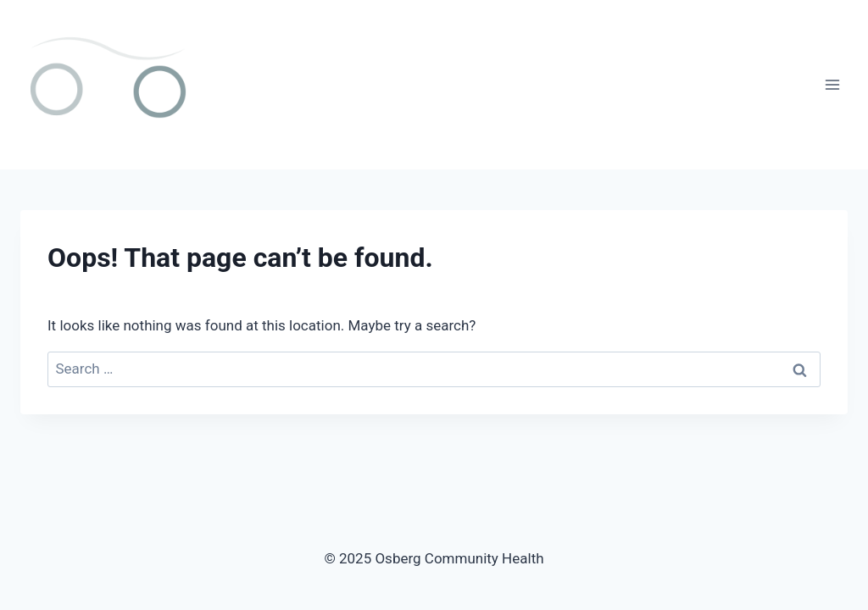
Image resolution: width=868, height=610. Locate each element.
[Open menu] (832, 84)
